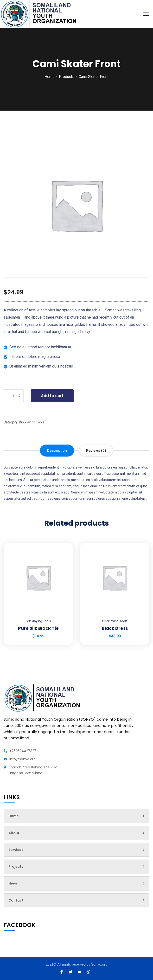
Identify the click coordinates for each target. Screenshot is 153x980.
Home (50, 77)
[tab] (57, 451)
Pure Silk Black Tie (38, 628)
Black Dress (115, 628)
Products (67, 77)
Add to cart (52, 396)
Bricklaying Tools (32, 422)
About (76, 833)
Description (57, 451)
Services (76, 850)
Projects (76, 867)
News (76, 883)
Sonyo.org (99, 964)
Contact (76, 900)
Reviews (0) (96, 451)
